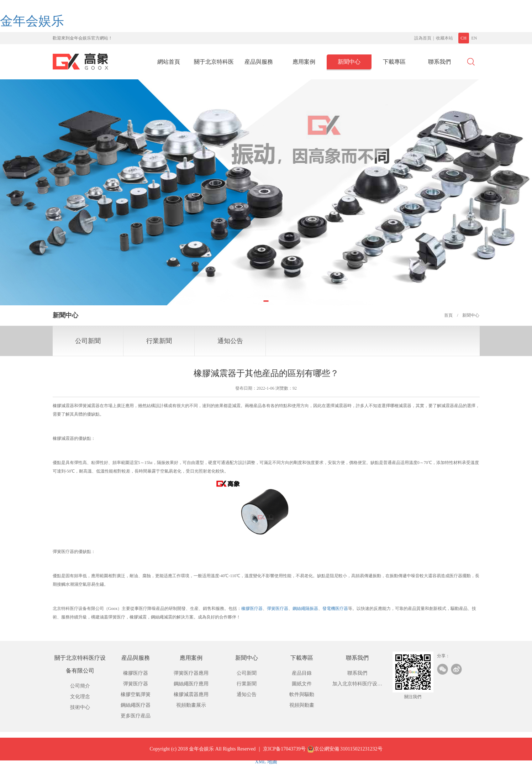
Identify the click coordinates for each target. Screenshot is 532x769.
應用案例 (304, 62)
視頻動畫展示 (191, 705)
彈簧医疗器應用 (191, 673)
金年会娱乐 (32, 21)
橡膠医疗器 (252, 609)
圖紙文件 (302, 684)
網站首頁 (169, 62)
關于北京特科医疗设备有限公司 (214, 64)
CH (463, 38)
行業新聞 (159, 341)
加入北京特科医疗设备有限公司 (357, 685)
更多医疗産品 (136, 716)
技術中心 (80, 707)
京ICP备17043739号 (284, 754)
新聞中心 (349, 62)
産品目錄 (302, 673)
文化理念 (80, 697)
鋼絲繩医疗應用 (191, 684)
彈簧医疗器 (278, 609)
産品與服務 (259, 62)
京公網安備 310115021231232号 (345, 754)
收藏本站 (444, 38)
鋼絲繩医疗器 (136, 705)
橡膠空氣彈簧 (136, 694)
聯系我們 (439, 62)
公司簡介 (80, 686)
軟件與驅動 (302, 694)
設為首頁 (423, 38)
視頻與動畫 (302, 705)
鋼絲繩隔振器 (305, 609)
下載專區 (394, 62)
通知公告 (230, 341)
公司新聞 (88, 341)
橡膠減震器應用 (191, 694)
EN (474, 38)
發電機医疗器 (335, 609)
